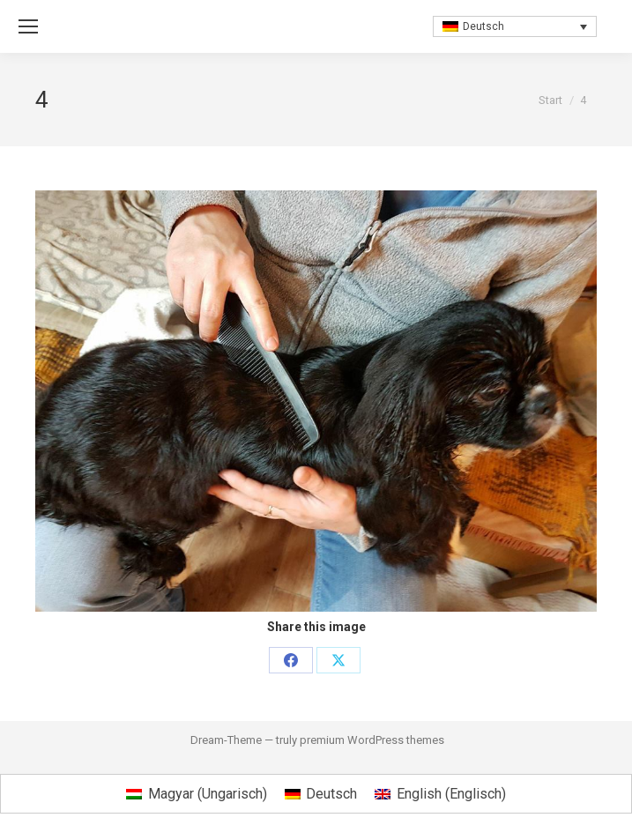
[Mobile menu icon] (28, 26)
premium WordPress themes (372, 740)
